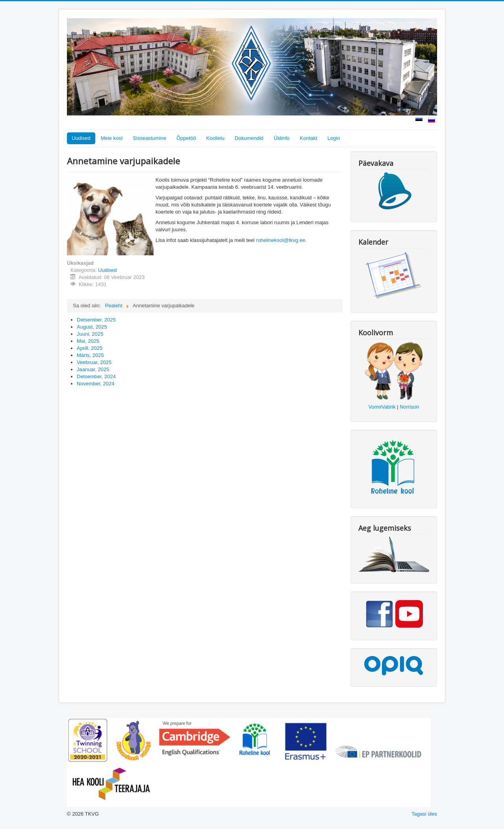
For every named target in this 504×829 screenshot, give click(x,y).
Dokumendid (249, 138)
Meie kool (112, 138)
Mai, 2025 (88, 341)
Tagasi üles (424, 814)
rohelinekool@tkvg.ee (281, 240)
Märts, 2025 (90, 355)
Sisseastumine (149, 138)
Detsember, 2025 (96, 320)
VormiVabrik (382, 407)
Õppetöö (186, 138)
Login (334, 138)
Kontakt (309, 138)
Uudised (81, 138)
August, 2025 (92, 327)
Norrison (409, 407)
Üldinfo (282, 138)
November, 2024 (95, 384)
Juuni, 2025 (90, 334)
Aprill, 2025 (90, 348)
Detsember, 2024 (96, 376)
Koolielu (215, 138)
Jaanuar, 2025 (93, 369)
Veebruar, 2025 (94, 362)
